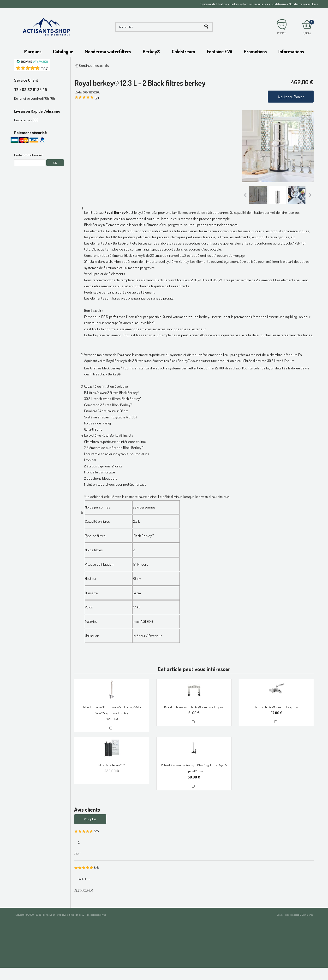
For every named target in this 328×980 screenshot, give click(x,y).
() (45, 69)
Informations (291, 51)
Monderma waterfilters (108, 51)
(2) (97, 98)
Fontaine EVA (220, 51)
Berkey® (152, 51)
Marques (33, 51)
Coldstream (184, 51)
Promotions (255, 51)
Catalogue (63, 51)
